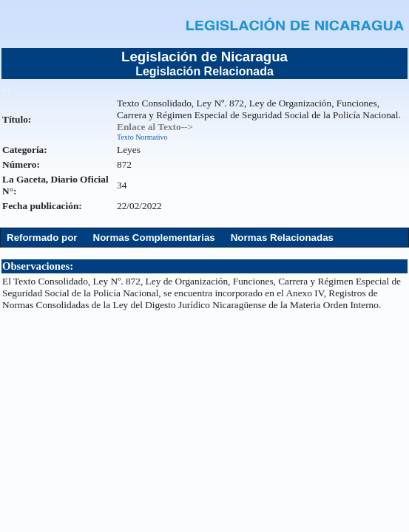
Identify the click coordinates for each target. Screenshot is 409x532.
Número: (21, 164)
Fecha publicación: (42, 206)
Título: (17, 119)
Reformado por (42, 238)
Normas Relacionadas (282, 238)
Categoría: (25, 150)
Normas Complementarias (154, 238)
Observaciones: (38, 266)
